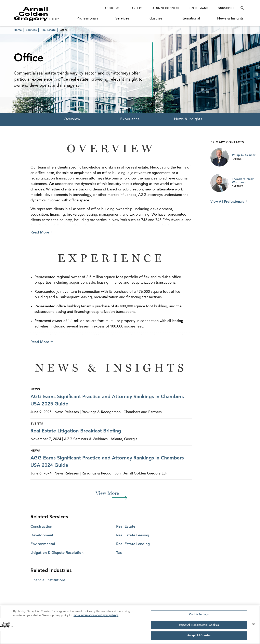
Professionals (87, 18)
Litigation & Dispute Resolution (57, 553)
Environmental (43, 544)
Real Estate (48, 30)
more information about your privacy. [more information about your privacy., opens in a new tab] (96, 617)
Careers (136, 8)
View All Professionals (228, 202)
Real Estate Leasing (133, 535)
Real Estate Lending (133, 544)
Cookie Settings (199, 616)
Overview (72, 119)
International (190, 18)
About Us (112, 8)
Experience (130, 119)
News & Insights (230, 18)
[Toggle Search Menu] (242, 8)
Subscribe (227, 8)
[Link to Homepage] (44, 14)
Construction (41, 527)
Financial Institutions (48, 580)
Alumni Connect (166, 8)
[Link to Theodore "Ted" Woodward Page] (220, 183)
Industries (154, 18)
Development (42, 535)
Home (18, 30)
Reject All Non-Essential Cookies (199, 627)
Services (122, 18)
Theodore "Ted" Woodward (243, 181)
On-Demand (199, 8)
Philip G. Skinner (244, 155)
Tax (119, 553)
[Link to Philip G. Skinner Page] (220, 157)
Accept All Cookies (199, 637)
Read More (40, 232)
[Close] (253, 626)
